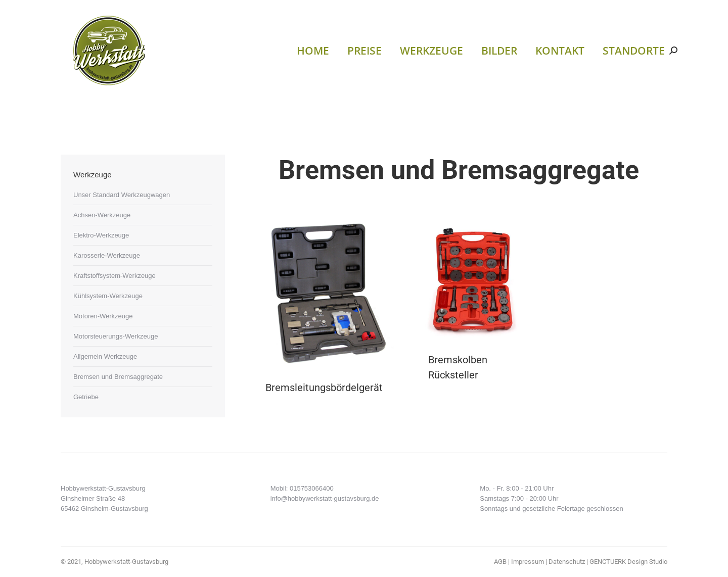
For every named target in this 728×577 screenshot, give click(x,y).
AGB (500, 562)
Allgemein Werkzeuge (105, 356)
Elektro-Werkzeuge (101, 235)
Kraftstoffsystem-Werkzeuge (115, 276)
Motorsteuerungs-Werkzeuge (116, 336)
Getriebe (86, 397)
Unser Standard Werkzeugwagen (122, 195)
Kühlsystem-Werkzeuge (108, 296)
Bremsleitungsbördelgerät (324, 388)
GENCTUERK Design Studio (628, 562)
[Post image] (324, 294)
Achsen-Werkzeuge (102, 215)
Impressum (528, 562)
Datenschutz (567, 562)
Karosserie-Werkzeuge (107, 255)
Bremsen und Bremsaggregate (118, 377)
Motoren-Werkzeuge (103, 316)
